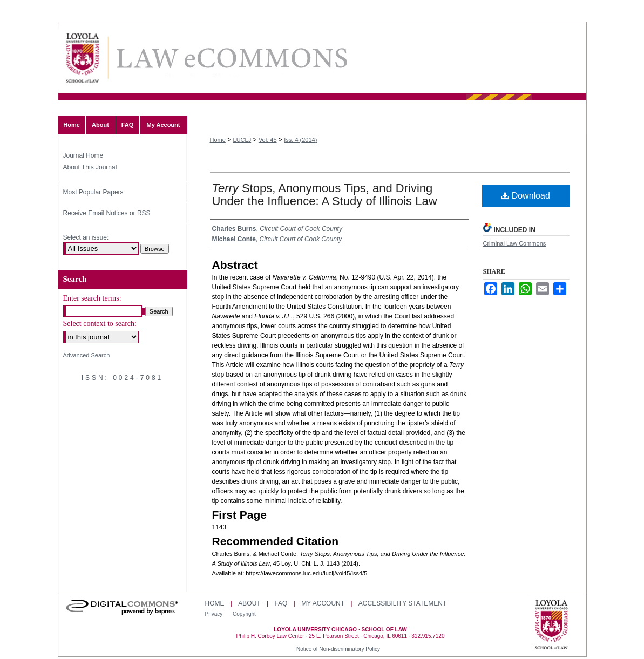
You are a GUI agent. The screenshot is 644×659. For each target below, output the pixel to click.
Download (526, 196)
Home (218, 140)
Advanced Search (87, 355)
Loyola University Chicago (551, 626)
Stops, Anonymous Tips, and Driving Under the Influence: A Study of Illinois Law (325, 195)
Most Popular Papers (93, 192)
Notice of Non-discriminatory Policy (338, 649)
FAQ (281, 603)
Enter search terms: (92, 298)
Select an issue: (86, 237)
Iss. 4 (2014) (300, 140)
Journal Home (83, 155)
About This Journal (90, 167)
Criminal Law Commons (515, 243)
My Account (323, 603)
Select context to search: (100, 324)
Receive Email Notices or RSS (107, 213)
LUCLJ (242, 140)
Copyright (244, 614)
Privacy (215, 614)
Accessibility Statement (402, 603)
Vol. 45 (268, 140)
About (249, 603)
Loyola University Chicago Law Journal (231, 58)
